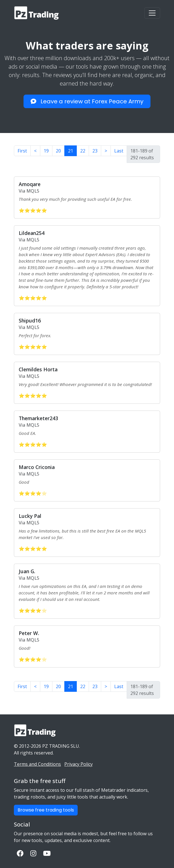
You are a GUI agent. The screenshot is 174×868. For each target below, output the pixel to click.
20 (58, 151)
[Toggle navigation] (152, 13)
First (22, 151)
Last (119, 151)
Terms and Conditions (37, 764)
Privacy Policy (78, 764)
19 (46, 151)
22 (83, 151)
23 (95, 151)
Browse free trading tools (46, 810)
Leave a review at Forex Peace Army (87, 101)
